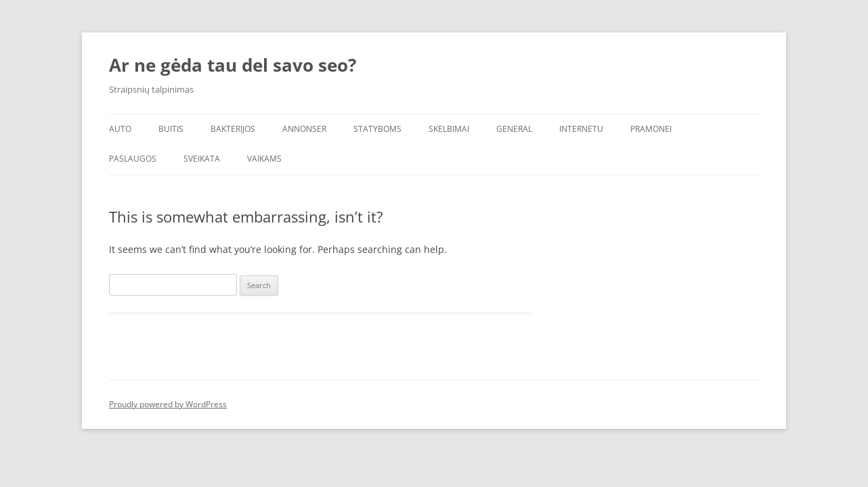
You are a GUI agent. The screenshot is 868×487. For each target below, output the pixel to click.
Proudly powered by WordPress (168, 404)
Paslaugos (133, 159)
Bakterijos (233, 129)
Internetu (581, 129)
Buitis (171, 129)
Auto (120, 129)
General (514, 129)
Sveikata (202, 159)
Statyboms (377, 129)
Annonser (304, 129)
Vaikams (264, 159)
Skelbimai (449, 129)
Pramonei (651, 129)
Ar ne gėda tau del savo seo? (233, 65)
